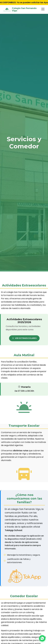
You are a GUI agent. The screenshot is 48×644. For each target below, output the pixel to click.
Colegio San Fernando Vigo (20, 9)
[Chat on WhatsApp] (42, 638)
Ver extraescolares (24, 338)
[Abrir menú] (43, 9)
